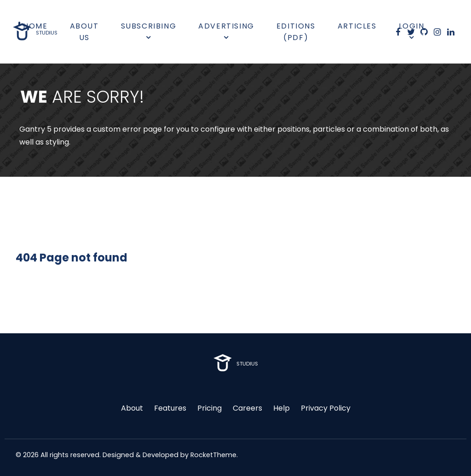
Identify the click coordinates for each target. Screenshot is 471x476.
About (132, 408)
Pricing (210, 408)
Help (281, 408)
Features (170, 408)
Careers (247, 408)
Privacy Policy (326, 408)
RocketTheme (213, 455)
